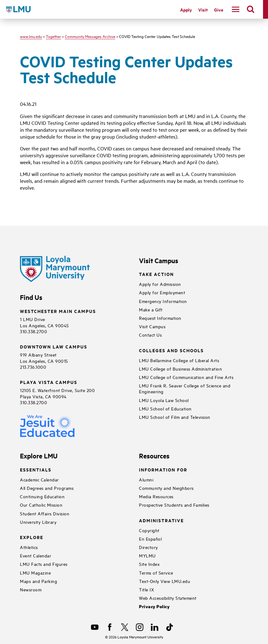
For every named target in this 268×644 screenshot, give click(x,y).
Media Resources (156, 496)
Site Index (149, 564)
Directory (148, 547)
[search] (251, 9)
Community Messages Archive (90, 36)
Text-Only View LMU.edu (165, 581)
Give (219, 9)
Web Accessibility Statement (168, 598)
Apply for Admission (160, 284)
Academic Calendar (39, 479)
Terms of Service (156, 573)
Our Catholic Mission (41, 505)
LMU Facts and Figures (44, 564)
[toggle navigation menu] (236, 9)
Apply (186, 9)
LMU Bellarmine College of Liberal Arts (179, 360)
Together (53, 36)
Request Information (160, 318)
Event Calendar (36, 555)
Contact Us (150, 335)
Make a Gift (151, 309)
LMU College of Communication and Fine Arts (186, 377)
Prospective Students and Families (174, 505)
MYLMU (147, 555)
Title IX (146, 589)
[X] (125, 627)
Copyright (149, 530)
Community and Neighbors (166, 488)
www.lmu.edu (31, 36)
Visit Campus (152, 326)
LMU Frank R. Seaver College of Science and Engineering (185, 388)
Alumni (146, 479)
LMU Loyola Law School (164, 400)
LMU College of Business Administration (180, 369)
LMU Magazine (35, 573)
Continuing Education (42, 496)
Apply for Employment (162, 292)
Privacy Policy (154, 606)
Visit (203, 9)
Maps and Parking (38, 581)
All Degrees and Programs (47, 488)
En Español (150, 539)
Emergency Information (163, 301)
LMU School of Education (165, 408)
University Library (38, 522)
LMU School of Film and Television (175, 417)
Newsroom (31, 589)
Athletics (29, 547)
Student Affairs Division (45, 513)
